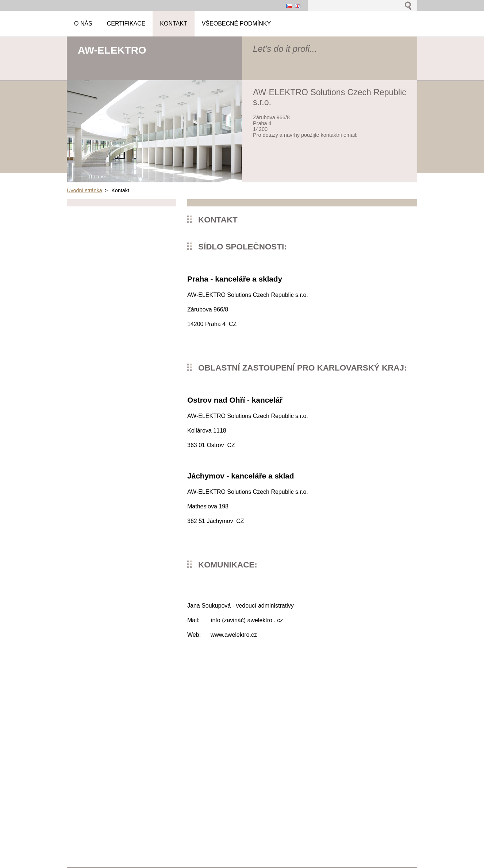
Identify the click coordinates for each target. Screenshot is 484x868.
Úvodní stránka (84, 190)
